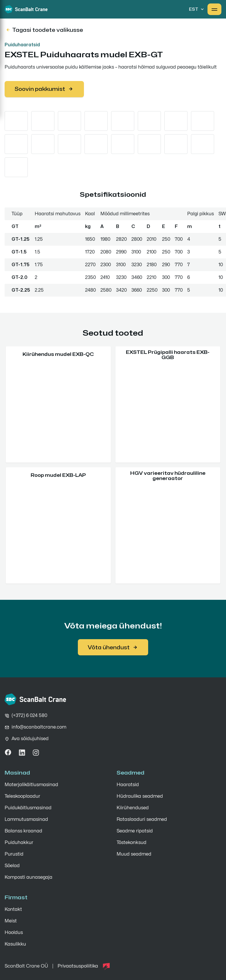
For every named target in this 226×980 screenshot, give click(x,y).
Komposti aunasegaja (29, 877)
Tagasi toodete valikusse (44, 30)
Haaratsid (128, 785)
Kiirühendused (133, 808)
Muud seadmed (134, 854)
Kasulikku (15, 944)
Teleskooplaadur (22, 796)
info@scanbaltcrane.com (39, 727)
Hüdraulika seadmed (140, 796)
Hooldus (14, 933)
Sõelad (12, 866)
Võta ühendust (113, 647)
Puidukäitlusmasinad (28, 808)
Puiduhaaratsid (22, 45)
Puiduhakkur (19, 843)
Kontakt (13, 909)
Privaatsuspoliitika (78, 966)
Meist (11, 921)
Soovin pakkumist (44, 89)
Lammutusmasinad (26, 819)
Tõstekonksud (132, 843)
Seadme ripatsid (135, 831)
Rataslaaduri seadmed (142, 819)
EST (197, 9)
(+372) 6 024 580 (29, 716)
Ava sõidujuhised (30, 739)
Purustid (14, 854)
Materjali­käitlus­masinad (31, 785)
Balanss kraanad (23, 831)
